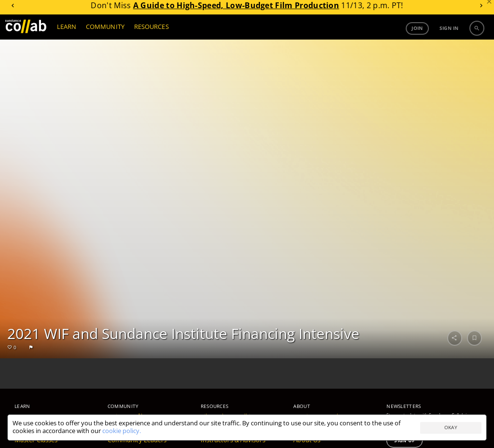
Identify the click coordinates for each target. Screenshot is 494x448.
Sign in (449, 31)
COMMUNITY (105, 30)
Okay (451, 427)
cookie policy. (122, 431)
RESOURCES (151, 30)
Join (417, 31)
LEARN (67, 30)
